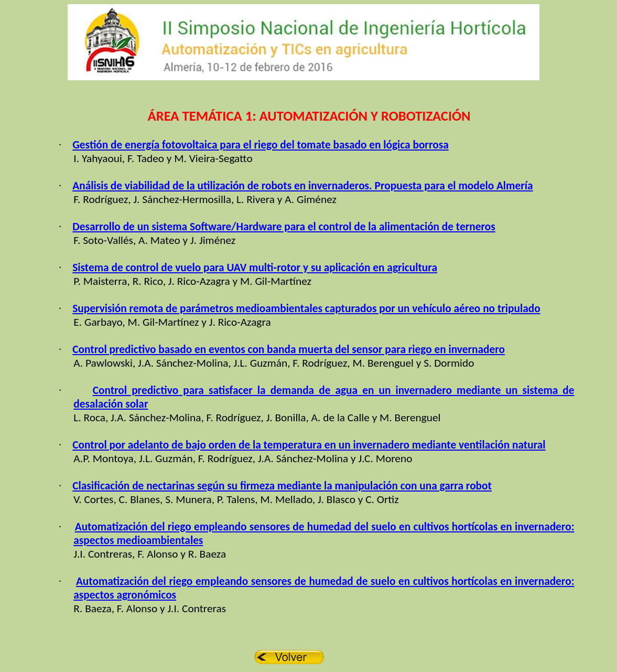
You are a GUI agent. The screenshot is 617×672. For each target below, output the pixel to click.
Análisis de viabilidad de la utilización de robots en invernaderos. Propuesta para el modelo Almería (302, 186)
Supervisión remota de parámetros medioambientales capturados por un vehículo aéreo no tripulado (306, 308)
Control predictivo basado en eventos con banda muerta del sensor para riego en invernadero (289, 349)
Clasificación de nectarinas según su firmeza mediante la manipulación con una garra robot (282, 486)
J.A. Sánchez (138, 418)
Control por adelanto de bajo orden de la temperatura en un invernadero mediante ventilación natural (309, 445)
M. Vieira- (196, 158)
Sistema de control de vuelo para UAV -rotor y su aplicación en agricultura (255, 268)
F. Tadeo (146, 158)
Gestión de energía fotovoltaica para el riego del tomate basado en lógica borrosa (260, 145)
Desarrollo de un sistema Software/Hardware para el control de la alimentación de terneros (284, 227)
